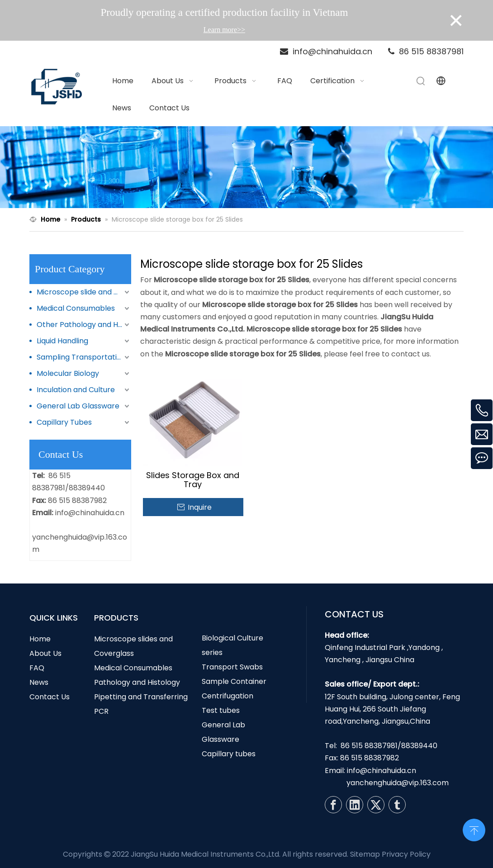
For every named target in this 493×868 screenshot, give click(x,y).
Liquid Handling (62, 341)
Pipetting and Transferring (141, 697)
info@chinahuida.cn (90, 513)
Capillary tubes (229, 754)
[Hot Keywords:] (421, 81)
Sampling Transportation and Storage (84, 357)
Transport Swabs (232, 667)
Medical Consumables (76, 308)
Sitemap (365, 854)
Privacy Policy (406, 854)
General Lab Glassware (78, 406)
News (39, 682)
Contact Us (50, 697)
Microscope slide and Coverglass (84, 292)
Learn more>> (224, 30)
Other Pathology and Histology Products (84, 325)
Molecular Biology (68, 373)
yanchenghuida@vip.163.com (398, 783)
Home (40, 639)
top (474, 829)
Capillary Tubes (64, 422)
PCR (101, 711)
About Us (45, 653)
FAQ (37, 668)
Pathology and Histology (137, 682)
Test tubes (221, 710)
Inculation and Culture (76, 390)
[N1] (246, 167)
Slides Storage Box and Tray (193, 480)
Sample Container (234, 681)
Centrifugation (228, 696)
